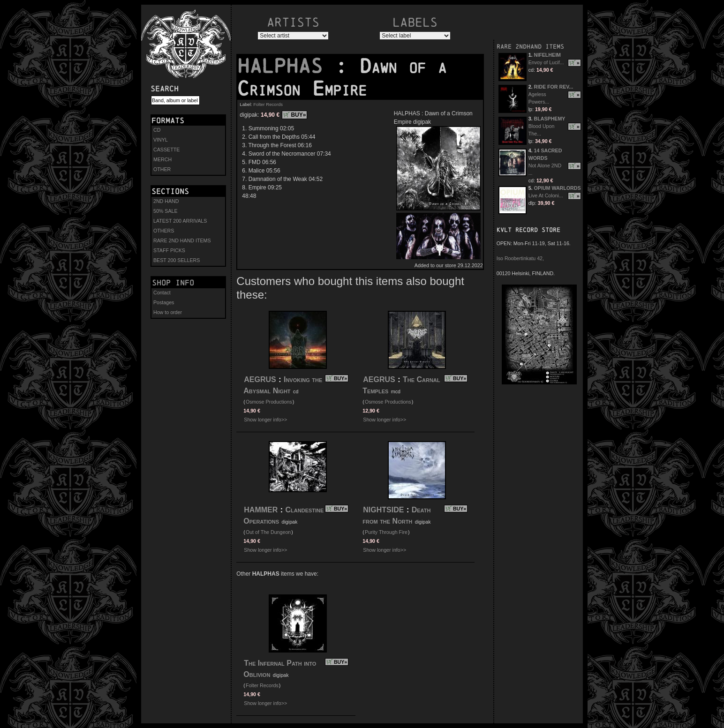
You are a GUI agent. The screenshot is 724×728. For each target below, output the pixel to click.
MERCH (162, 159)
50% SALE (166, 211)
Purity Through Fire (386, 532)
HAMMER (261, 510)
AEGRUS (260, 379)
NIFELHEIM (547, 55)
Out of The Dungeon (268, 532)
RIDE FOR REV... (554, 87)
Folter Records (268, 104)
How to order (168, 312)
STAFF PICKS (169, 250)
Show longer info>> (265, 420)
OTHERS (164, 231)
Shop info (173, 283)
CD (157, 130)
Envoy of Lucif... (546, 62)
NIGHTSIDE (383, 510)
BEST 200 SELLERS (177, 260)
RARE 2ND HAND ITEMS (182, 240)
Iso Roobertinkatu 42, (520, 258)
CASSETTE (166, 150)
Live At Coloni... (546, 195)
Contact (162, 293)
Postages (164, 302)
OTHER (162, 169)
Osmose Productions (269, 402)
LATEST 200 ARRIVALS (180, 221)
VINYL (161, 140)
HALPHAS (286, 66)
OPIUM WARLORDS (558, 188)
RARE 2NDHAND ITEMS (530, 47)
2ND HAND (166, 201)
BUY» (298, 115)
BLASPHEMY (550, 119)
